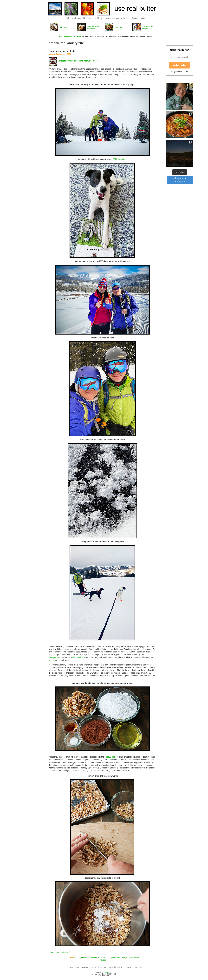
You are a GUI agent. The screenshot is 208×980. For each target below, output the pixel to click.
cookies (94, 958)
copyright (81, 18)
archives (124, 18)
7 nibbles (102, 960)
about (74, 18)
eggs (108, 958)
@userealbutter (79, 657)
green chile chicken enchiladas (94, 27)
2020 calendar (119, 159)
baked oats (63, 27)
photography (134, 18)
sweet (136, 958)
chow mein (119, 27)
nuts (123, 958)
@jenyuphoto (55, 657)
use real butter (135, 8)
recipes (90, 18)
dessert (101, 958)
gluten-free (116, 958)
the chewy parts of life (62, 51)
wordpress (108, 972)
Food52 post (110, 757)
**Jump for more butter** (59, 952)
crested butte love (112, 18)
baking (77, 958)
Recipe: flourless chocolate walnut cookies (78, 61)
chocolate (85, 958)
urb (68, 18)
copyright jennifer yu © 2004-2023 (69, 36)
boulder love (99, 18)
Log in (143, 18)
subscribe (179, 65)
